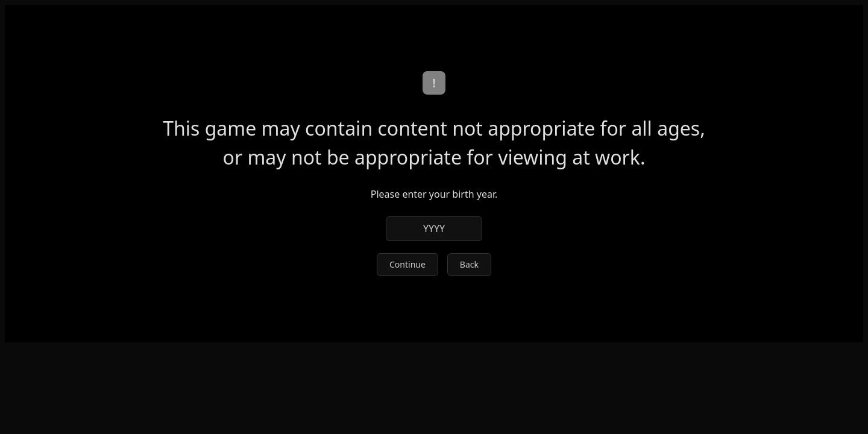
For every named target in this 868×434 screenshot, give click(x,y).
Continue (407, 264)
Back (469, 264)
